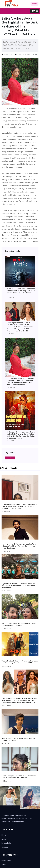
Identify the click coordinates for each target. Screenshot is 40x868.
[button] (34, 11)
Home (4, 835)
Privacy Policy (7, 843)
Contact (5, 847)
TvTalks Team (8, 55)
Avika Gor (10, 458)
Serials (4, 864)
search (34, 4)
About (4, 839)
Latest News (6, 860)
